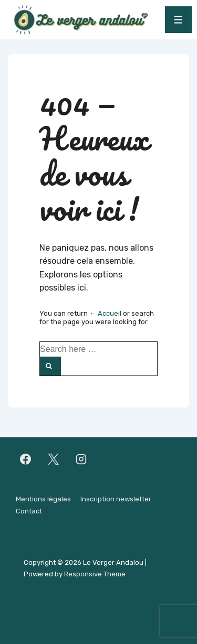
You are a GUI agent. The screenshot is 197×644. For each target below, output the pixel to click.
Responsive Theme (95, 574)
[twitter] (54, 459)
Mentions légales (43, 499)
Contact (29, 511)
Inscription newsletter (116, 499)
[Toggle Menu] (178, 20)
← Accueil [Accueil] (105, 313)
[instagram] (81, 459)
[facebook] (26, 459)
